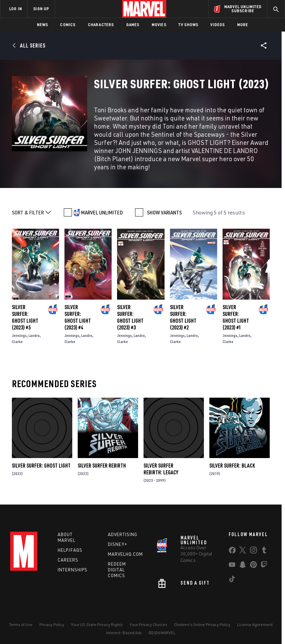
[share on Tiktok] (232, 580)
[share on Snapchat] (243, 566)
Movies (159, 25)
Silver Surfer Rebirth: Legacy (161, 469)
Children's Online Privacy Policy (202, 624)
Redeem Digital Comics (117, 570)
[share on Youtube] (232, 566)
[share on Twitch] (264, 566)
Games (133, 25)
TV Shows (188, 25)
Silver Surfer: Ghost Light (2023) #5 (25, 317)
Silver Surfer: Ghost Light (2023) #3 (130, 317)
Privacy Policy (52, 624)
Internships (73, 570)
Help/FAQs (70, 550)
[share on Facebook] (232, 552)
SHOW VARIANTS (164, 212)
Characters (101, 25)
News (43, 25)
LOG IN (16, 9)
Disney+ (118, 544)
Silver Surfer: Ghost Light (41, 466)
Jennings (19, 335)
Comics (68, 25)
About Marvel (66, 537)
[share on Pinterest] (253, 566)
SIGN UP (41, 9)
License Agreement (255, 624)
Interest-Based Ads (124, 633)
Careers (68, 560)
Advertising (123, 534)
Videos (217, 25)
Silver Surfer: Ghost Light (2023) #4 (78, 317)
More (243, 25)
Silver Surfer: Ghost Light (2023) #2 (183, 317)
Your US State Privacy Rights (97, 624)
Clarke (17, 342)
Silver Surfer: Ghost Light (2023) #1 (236, 317)
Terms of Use (21, 624)
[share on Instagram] (253, 551)
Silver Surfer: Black (232, 466)
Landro (34, 335)
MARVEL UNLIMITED (102, 212)
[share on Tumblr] (264, 551)
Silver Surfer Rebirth (102, 466)
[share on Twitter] (243, 551)
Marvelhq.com (125, 554)
